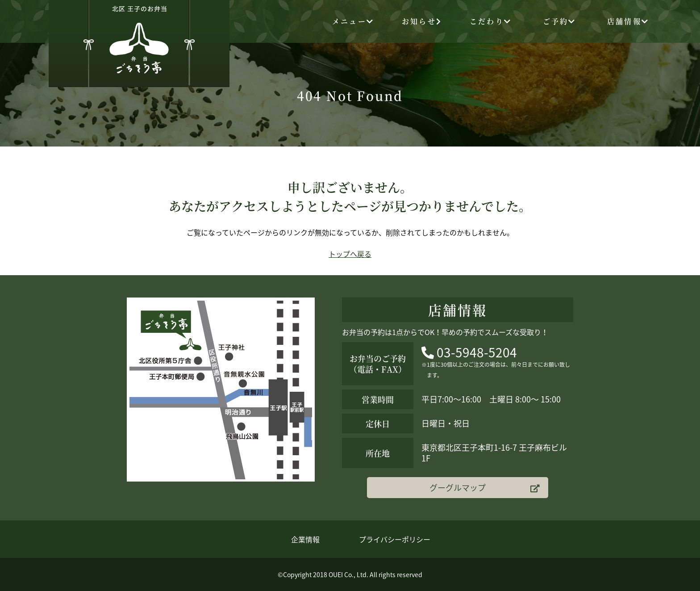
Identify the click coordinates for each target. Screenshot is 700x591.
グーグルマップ (484, 488)
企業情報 (305, 539)
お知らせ (422, 21)
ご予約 (560, 21)
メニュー (353, 21)
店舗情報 (628, 21)
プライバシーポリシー (395, 539)
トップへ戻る (350, 254)
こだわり (491, 21)
